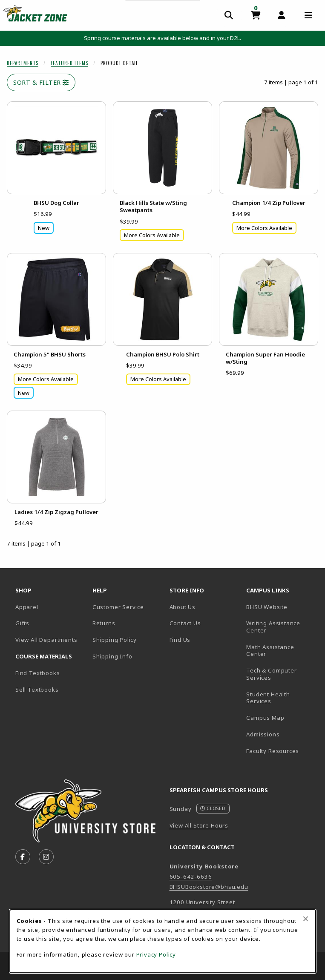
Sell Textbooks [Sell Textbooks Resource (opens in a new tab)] (37, 690)
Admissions (281, 734)
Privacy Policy (156, 954)
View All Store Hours (199, 825)
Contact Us (185, 623)
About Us (183, 607)
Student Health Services (281, 698)
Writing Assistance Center (281, 627)
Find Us (205, 639)
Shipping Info (112, 656)
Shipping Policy (115, 640)
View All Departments (46, 640)
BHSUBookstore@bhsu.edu (209, 887)
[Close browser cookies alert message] (306, 919)
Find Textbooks (38, 673)
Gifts (22, 623)
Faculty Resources (281, 751)
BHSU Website (281, 607)
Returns (104, 623)
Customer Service (118, 607)
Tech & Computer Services (281, 674)
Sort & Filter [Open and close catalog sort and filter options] (41, 82)
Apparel (27, 607)
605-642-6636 (191, 877)
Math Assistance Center (281, 651)
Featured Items (69, 63)
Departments (23, 63)
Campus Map (281, 717)
